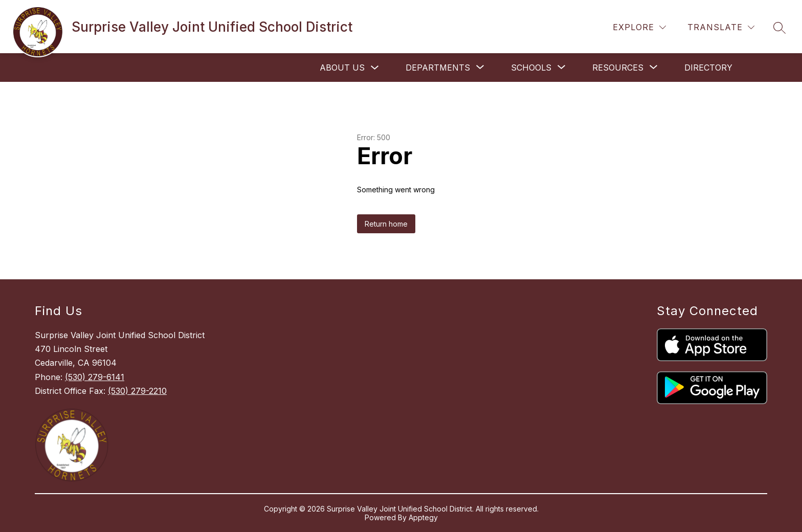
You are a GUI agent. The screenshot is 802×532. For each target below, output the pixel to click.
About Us (342, 68)
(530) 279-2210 (137, 391)
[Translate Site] (721, 27)
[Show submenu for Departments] (438, 68)
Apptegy (423, 517)
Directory (708, 68)
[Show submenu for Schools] (531, 68)
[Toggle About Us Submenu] (375, 68)
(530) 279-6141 (95, 377)
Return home (386, 224)
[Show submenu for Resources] (618, 68)
